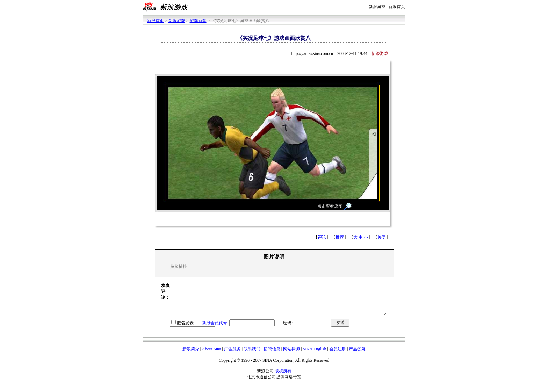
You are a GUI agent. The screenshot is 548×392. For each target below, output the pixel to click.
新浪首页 (397, 7)
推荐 (340, 237)
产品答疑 (357, 355)
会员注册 (338, 355)
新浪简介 (191, 355)
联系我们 (252, 355)
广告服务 (232, 355)
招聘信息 (272, 355)
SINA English (314, 355)
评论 (322, 237)
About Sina (211, 355)
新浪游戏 (377, 7)
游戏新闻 (198, 21)
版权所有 (283, 377)
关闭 (382, 237)
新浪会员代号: (202, 329)
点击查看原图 (330, 206)
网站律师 (291, 355)
